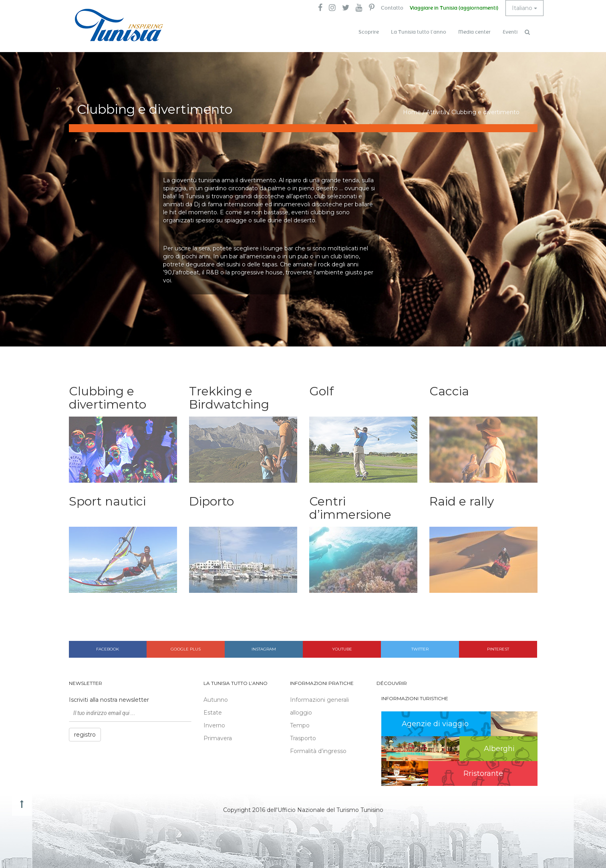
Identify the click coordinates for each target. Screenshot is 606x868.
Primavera (218, 738)
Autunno (216, 700)
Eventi (510, 32)
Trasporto (303, 738)
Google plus (186, 649)
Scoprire (369, 32)
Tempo (300, 725)
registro (85, 735)
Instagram (264, 649)
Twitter (420, 649)
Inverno (214, 725)
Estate (213, 713)
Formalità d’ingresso (318, 751)
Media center (474, 32)
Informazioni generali (319, 700)
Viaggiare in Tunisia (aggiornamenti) (454, 8)
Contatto (392, 8)
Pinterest (498, 649)
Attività (436, 112)
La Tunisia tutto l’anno (419, 32)
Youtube (342, 649)
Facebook (108, 649)
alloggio (301, 713)
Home (412, 112)
